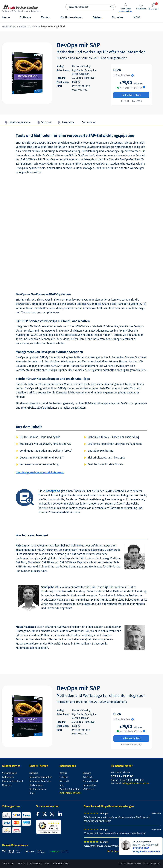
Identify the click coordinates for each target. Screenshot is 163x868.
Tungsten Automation (70, 789)
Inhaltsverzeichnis (18, 123)
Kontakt (22, 864)
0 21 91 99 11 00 (141, 848)
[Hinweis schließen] (122, 840)
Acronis (63, 773)
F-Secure (64, 777)
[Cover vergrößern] (27, 73)
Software (34, 773)
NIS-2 (32, 793)
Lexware (87, 773)
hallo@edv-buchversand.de (136, 783)
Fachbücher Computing (41, 777)
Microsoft (64, 781)
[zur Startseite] (21, 8)
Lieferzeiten (8, 777)
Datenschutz (35, 864)
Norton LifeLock (91, 781)
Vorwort (44, 123)
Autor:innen (89, 123)
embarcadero (90, 785)
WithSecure (88, 789)
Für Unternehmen (38, 789)
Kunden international (13, 781)
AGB (47, 864)
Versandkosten (10, 773)
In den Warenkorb (131, 95)
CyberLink (88, 777)
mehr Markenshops (70, 793)
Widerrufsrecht (61, 864)
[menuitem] (11, 27)
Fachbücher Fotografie (40, 781)
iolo (61, 785)
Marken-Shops (36, 785)
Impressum (8, 864)
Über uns (7, 785)
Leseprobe (66, 123)
